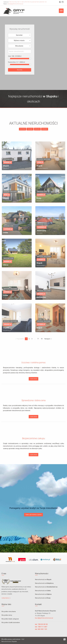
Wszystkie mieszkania (9, 612)
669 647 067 (36, 2)
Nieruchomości (43, 580)
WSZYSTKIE (23, 129)
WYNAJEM (37, 129)
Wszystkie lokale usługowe (10, 619)
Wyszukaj (20, 70)
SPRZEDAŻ (45, 129)
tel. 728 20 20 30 (41, 624)
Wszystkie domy (7, 615)
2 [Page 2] (29, 339)
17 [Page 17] (38, 339)
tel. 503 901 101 (41, 629)
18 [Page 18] (42, 339)
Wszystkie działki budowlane (11, 623)
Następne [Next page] (47, 339)
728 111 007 (20, 2)
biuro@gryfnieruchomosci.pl (15, 4)
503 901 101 (43, 2)
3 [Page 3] (32, 339)
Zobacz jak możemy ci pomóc (33, 515)
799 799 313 (28, 2)
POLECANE (30, 129)
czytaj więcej (33, 379)
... (35, 339)
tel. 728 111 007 (41, 627)
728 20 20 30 (13, 2)
